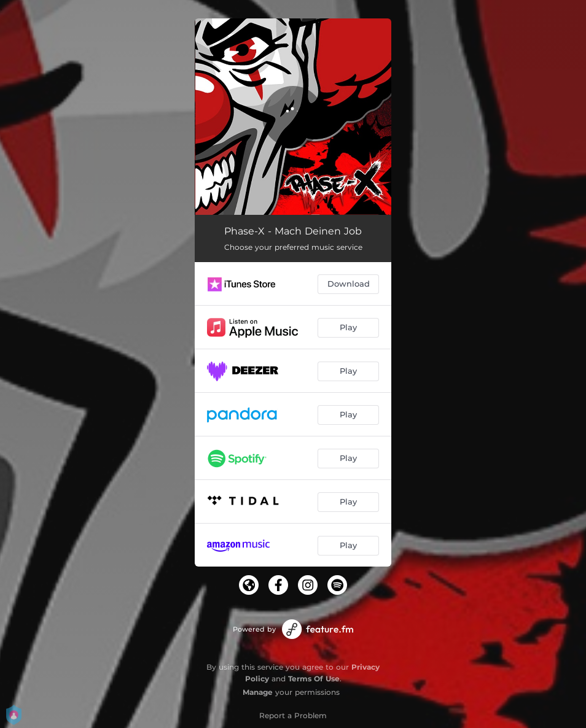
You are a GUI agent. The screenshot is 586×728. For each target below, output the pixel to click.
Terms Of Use (314, 679)
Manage (258, 692)
